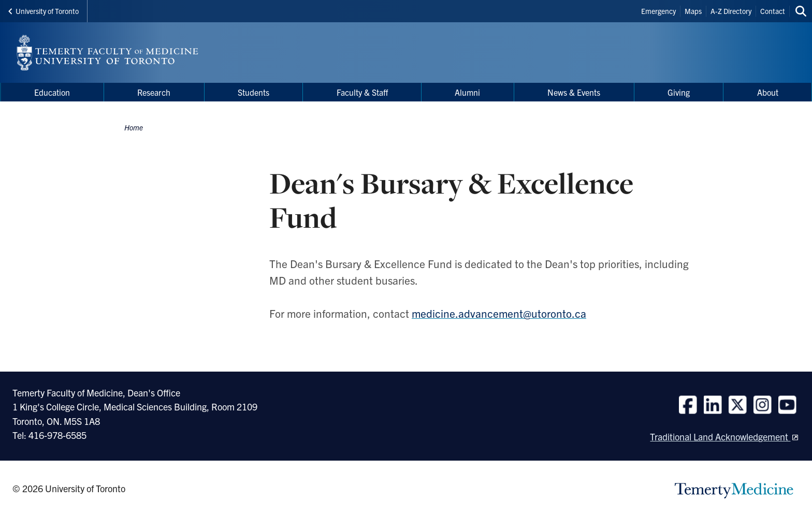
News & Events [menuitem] (574, 92)
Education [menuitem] (52, 92)
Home (134, 127)
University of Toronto (44, 11)
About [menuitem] (768, 92)
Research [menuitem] (154, 92)
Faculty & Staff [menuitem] (362, 92)
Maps (693, 11)
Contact (773, 11)
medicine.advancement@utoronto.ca (499, 313)
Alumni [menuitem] (467, 92)
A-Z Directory (731, 11)
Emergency (658, 11)
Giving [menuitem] (679, 92)
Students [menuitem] (253, 92)
